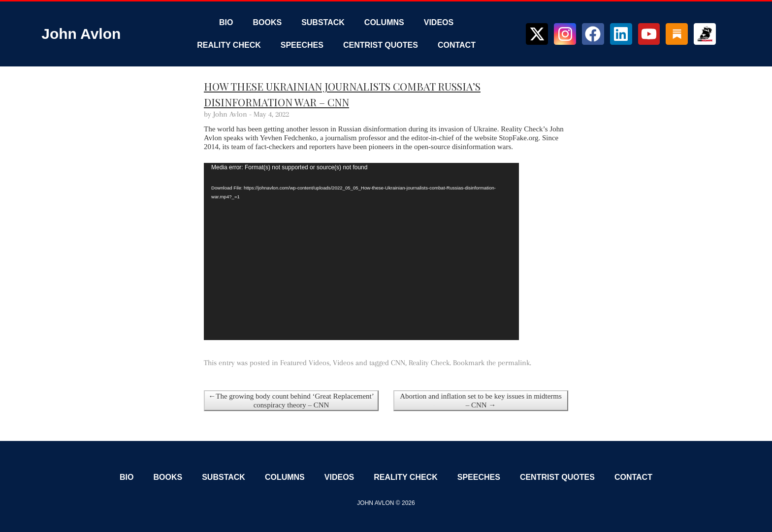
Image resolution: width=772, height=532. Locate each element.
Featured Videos (305, 363)
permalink (514, 363)
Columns (384, 22)
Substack (323, 22)
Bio (226, 22)
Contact (457, 45)
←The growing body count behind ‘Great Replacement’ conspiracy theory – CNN (291, 401)
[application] (361, 251)
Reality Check (229, 45)
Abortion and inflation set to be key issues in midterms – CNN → (481, 401)
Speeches (302, 45)
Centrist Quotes (381, 45)
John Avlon (81, 34)
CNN (398, 363)
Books (267, 22)
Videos (439, 22)
